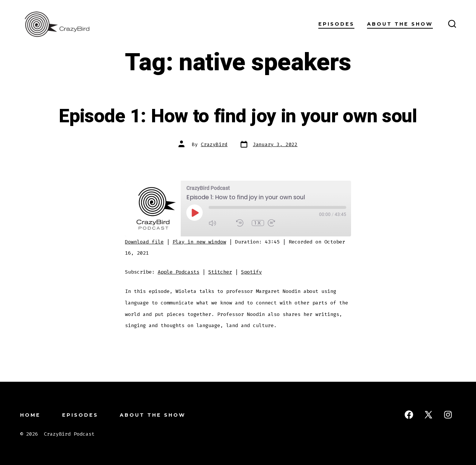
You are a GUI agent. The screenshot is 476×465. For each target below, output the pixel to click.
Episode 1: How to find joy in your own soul (238, 116)
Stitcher (220, 272)
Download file (144, 242)
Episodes (336, 24)
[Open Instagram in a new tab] (448, 415)
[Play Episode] (194, 213)
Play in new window (199, 242)
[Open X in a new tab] (428, 415)
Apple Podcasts (178, 272)
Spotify (251, 272)
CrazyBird (214, 144)
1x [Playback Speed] (258, 223)
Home (30, 415)
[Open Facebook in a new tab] (409, 415)
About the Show (400, 24)
